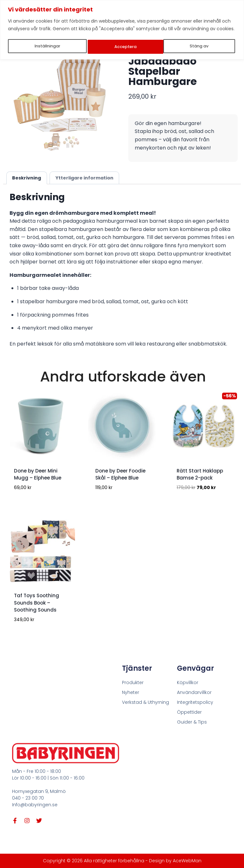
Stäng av (124, 46)
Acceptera (199, 46)
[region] (122, 29)
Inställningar (47, 46)
